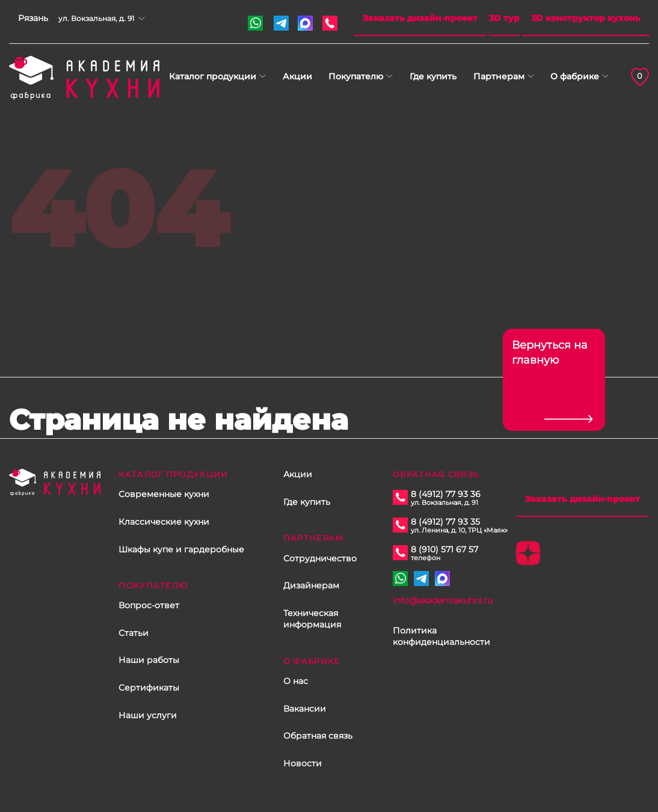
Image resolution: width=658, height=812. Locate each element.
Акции (297, 76)
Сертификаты (149, 688)
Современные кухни (164, 494)
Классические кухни (164, 522)
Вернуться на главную (550, 353)
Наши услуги (148, 715)
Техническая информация (312, 619)
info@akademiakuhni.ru (443, 600)
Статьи (134, 633)
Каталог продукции (213, 76)
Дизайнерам (311, 585)
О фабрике (575, 76)
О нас (296, 681)
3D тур (504, 18)
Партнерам (499, 76)
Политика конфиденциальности (441, 636)
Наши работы (149, 660)
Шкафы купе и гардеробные (181, 549)
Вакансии (305, 709)
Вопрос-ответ (149, 605)
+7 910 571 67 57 (255, 23)
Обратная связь (318, 736)
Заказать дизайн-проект (420, 18)
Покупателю (356, 76)
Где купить (433, 76)
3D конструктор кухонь (586, 18)
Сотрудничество (320, 558)
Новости (303, 763)
